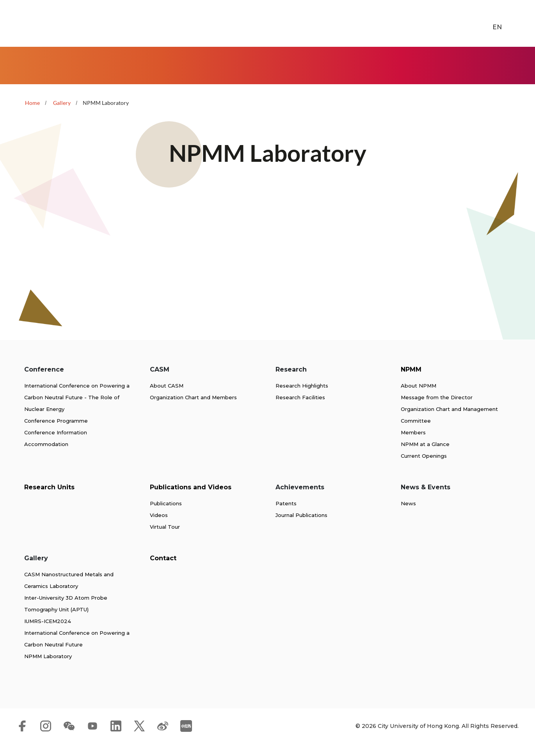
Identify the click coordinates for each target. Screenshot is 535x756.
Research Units (49, 500)
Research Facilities (300, 410)
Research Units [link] (257, 64)
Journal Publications (301, 528)
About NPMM (419, 398)
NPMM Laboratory (48, 669)
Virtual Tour (165, 539)
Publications (166, 516)
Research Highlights (302, 398)
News (408, 516)
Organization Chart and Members (193, 410)
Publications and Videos (191, 500)
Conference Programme (56, 433)
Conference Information (56, 445)
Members (413, 445)
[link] (515, 24)
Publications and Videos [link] (307, 64)
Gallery (62, 100)
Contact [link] (522, 64)
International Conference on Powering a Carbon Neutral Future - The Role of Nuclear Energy (77, 410)
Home (20, 64)
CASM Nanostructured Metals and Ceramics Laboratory (69, 593)
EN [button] (486, 24)
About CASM (167, 398)
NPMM (411, 382)
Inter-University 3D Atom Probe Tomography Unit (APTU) (66, 616)
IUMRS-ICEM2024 (48, 634)
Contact (163, 571)
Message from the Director (437, 410)
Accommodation (46, 457)
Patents (286, 516)
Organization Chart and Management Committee (449, 427)
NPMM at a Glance (425, 457)
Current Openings (424, 468)
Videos (159, 528)
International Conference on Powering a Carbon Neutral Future (77, 651)
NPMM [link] (207, 64)
